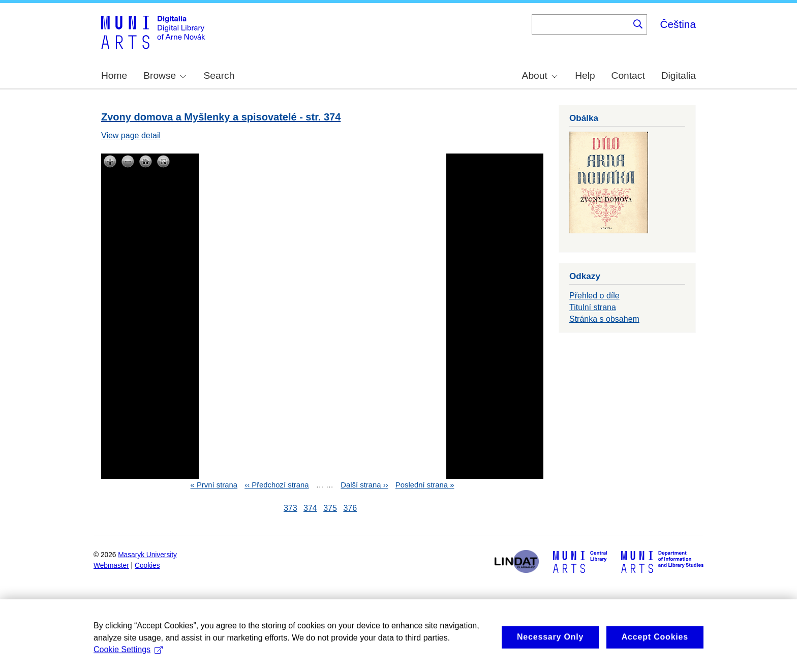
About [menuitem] (540, 75)
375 (330, 508)
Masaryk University (147, 555)
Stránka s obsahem (604, 319)
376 (350, 508)
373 (290, 508)
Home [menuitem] (114, 75)
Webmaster (111, 566)
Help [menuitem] (585, 75)
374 (310, 508)
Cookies (147, 566)
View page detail (131, 135)
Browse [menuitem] (165, 75)
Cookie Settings (128, 658)
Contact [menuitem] (628, 75)
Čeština (678, 24)
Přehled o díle (594, 296)
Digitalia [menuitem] (679, 75)
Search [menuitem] (219, 75)
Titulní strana (593, 307)
